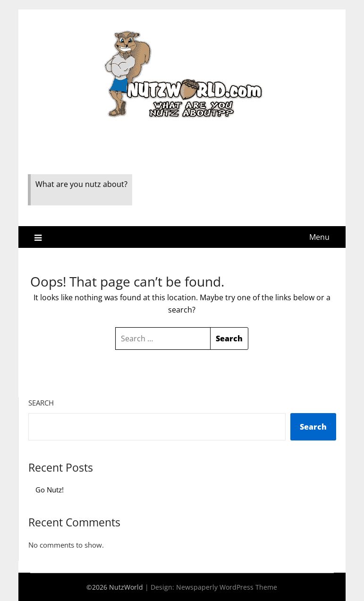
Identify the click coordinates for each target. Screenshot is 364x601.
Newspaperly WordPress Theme (227, 587)
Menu (319, 237)
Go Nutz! (50, 490)
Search (41, 403)
